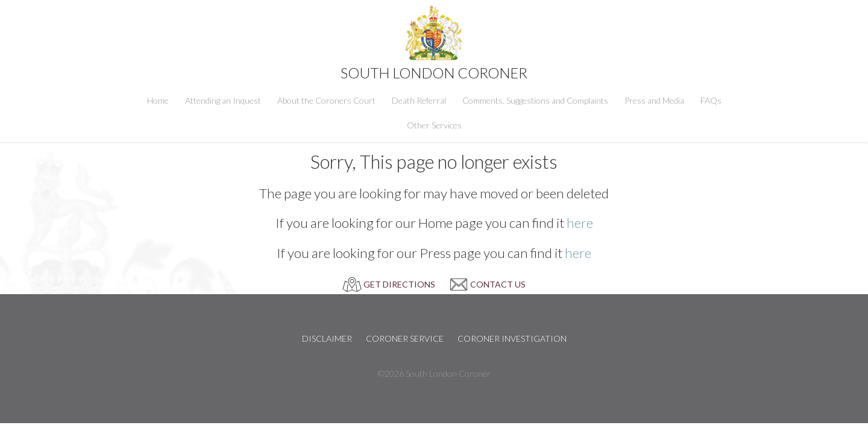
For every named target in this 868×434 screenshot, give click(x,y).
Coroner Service (405, 338)
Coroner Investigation (512, 338)
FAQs (711, 100)
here (580, 223)
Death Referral (419, 100)
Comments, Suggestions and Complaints (535, 100)
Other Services (434, 125)
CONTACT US (498, 284)
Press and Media (654, 100)
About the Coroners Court (326, 100)
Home (158, 100)
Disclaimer (327, 338)
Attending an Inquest (223, 100)
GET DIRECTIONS (399, 284)
